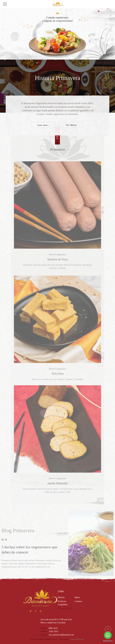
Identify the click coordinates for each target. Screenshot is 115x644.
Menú (77, 597)
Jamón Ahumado (57, 485)
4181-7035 (54, 631)
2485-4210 (53, 628)
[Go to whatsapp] (108, 635)
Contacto (79, 601)
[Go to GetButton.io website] (108, 641)
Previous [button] (3, 45)
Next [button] (3, 55)
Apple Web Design (77, 639)
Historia (61, 597)
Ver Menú (71, 126)
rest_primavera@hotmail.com (61, 635)
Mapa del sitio (66, 608)
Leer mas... (44, 126)
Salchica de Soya (58, 261)
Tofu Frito (57, 375)
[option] (57, 30)
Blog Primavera (18, 532)
